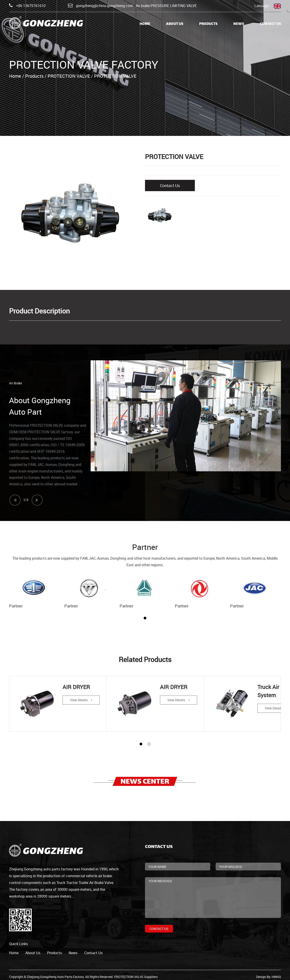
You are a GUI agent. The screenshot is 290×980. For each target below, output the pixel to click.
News (239, 24)
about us (33, 949)
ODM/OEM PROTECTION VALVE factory (41, 432)
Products (208, 24)
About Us (175, 24)
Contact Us (270, 24)
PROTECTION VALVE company (55, 425)
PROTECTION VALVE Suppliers (136, 973)
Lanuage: (268, 6)
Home (145, 24)
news (73, 949)
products (54, 949)
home (14, 949)
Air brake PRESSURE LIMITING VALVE (166, 6)
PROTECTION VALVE (69, 76)
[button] (145, 618)
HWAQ (276, 973)
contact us (93, 949)
